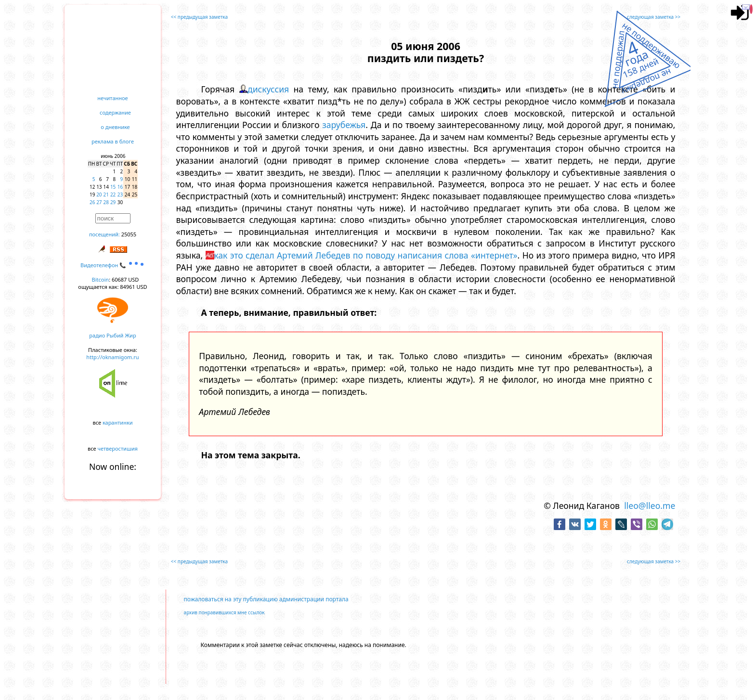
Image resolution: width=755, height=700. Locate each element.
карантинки (118, 422)
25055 (129, 234)
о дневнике (115, 127)
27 (99, 202)
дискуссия (268, 89)
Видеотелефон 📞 (113, 265)
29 (113, 202)
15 (113, 187)
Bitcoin (101, 279)
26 (92, 202)
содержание (115, 112)
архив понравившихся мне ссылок (224, 612)
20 (99, 194)
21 (106, 194)
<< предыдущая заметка (199, 17)
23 (120, 194)
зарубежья (344, 125)
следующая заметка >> (654, 17)
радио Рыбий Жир (112, 335)
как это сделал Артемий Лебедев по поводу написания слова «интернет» (365, 255)
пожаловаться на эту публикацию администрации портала (266, 599)
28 (106, 202)
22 (113, 194)
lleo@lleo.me (650, 506)
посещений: (104, 234)
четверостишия (118, 448)
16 (120, 187)
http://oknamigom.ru (112, 357)
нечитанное (112, 98)
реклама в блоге (113, 141)
